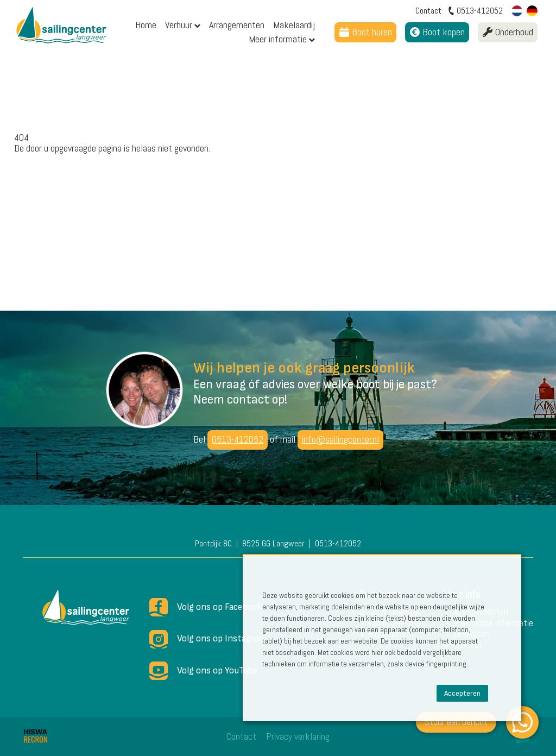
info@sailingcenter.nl (340, 439)
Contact (241, 736)
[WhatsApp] (522, 722)
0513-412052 (238, 439)
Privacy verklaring (298, 736)
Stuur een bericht (456, 722)
